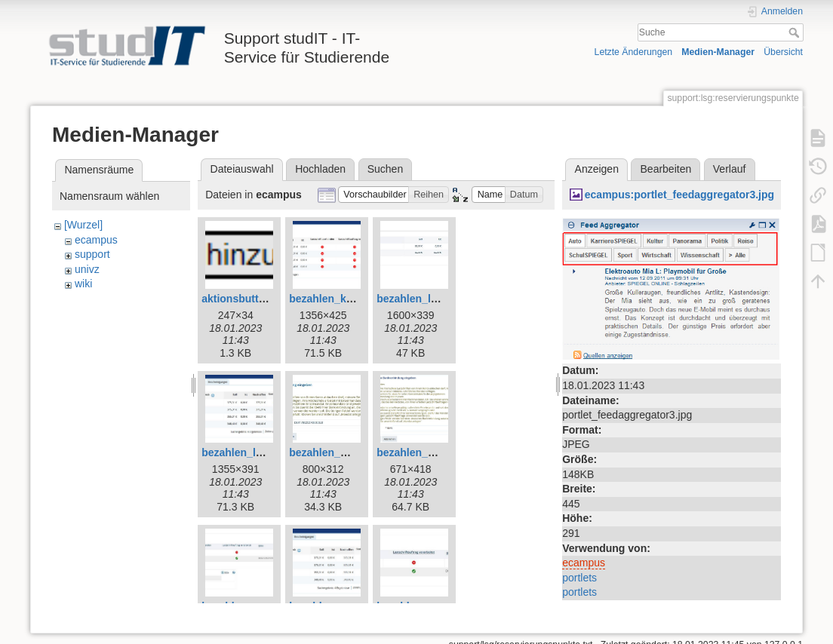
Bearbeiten (666, 169)
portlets (579, 578)
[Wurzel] (83, 225)
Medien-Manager (718, 52)
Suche (796, 32)
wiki (83, 284)
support (92, 254)
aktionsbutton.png (247, 299)
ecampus (96, 240)
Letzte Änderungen (634, 52)
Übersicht (783, 52)
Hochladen (320, 169)
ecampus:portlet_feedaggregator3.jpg (679, 195)
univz (87, 269)
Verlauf (730, 169)
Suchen (385, 169)
